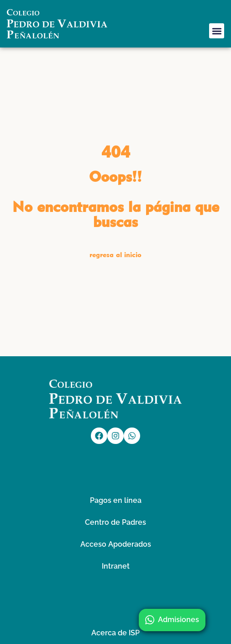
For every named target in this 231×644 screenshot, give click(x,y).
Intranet (116, 566)
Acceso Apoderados (116, 544)
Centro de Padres (115, 522)
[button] (217, 31)
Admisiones (172, 620)
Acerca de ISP (115, 633)
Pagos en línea (116, 500)
